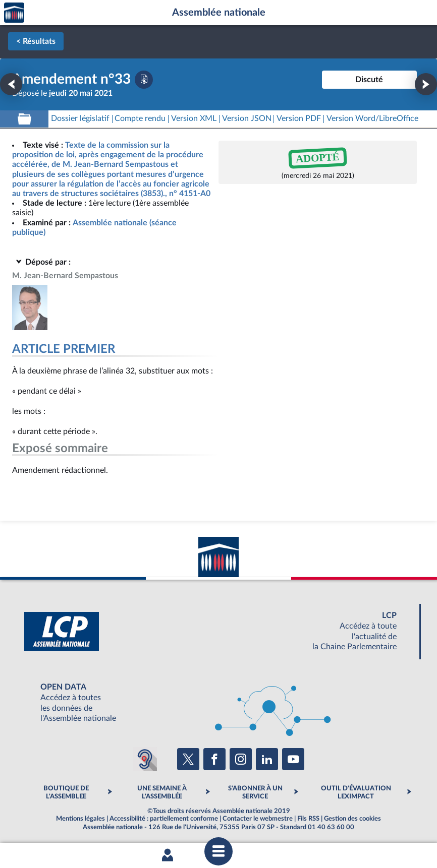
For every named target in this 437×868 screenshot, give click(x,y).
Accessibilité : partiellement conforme (164, 819)
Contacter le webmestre (258, 819)
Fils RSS (308, 819)
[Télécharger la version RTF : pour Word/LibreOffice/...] (372, 119)
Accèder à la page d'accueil (14, 13)
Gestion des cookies (352, 819)
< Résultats (36, 41)
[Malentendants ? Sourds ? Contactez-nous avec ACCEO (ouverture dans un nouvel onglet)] (145, 759)
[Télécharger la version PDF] (144, 80)
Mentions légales (80, 819)
